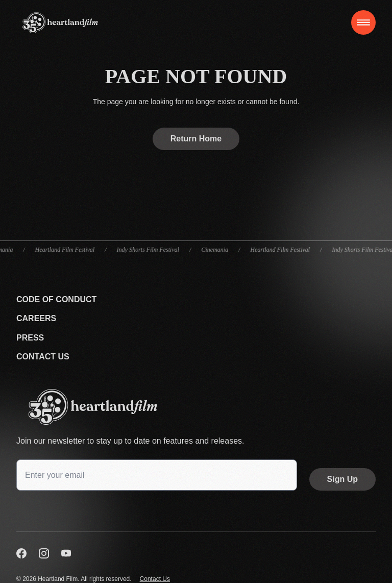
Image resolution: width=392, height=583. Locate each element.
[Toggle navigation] (363, 22)
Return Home (196, 139)
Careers (36, 318)
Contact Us (43, 357)
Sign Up (342, 479)
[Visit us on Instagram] (44, 553)
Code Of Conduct (56, 299)
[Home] (60, 23)
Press (30, 338)
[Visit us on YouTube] (66, 553)
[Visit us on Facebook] (21, 553)
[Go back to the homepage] (196, 407)
